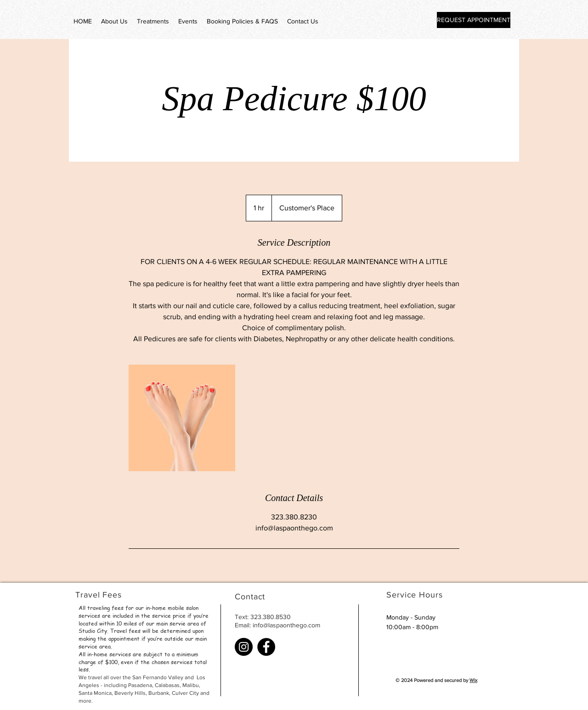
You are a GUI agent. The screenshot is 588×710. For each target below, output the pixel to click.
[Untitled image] (182, 418)
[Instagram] (244, 647)
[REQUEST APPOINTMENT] (474, 20)
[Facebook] (266, 647)
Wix (473, 680)
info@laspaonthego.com (286, 625)
